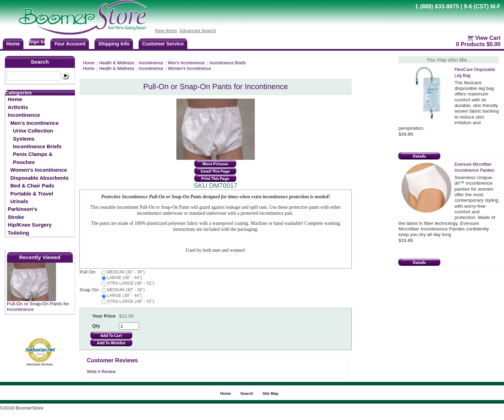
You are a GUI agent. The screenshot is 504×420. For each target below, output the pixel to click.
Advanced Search (198, 31)
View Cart (488, 38)
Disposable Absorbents (40, 178)
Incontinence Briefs (37, 146)
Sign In (37, 42)
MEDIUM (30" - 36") (126, 272)
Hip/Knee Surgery (30, 225)
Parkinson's (22, 209)
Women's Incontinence (39, 170)
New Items (166, 31)
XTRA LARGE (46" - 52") (131, 283)
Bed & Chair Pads (32, 186)
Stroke (16, 217)
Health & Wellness (117, 63)
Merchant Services (40, 364)
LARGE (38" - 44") (125, 278)
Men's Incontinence (35, 123)
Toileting (18, 233)
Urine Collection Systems (33, 134)
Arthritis (18, 107)
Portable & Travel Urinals (32, 197)
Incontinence (24, 115)
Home (15, 99)
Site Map (270, 393)
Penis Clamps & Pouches (33, 158)
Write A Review (101, 372)
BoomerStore (83, 17)
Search (40, 62)
